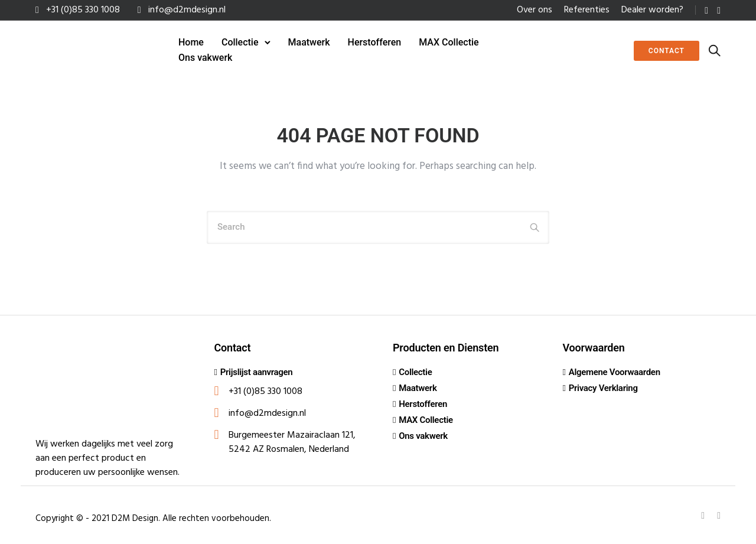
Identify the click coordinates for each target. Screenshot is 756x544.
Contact (667, 51)
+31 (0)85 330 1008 (83, 10)
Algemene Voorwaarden (615, 372)
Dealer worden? (652, 10)
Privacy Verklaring (603, 388)
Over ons (535, 10)
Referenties (587, 10)
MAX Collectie (449, 42)
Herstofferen (375, 42)
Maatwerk (309, 42)
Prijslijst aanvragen (257, 372)
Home (191, 42)
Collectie (240, 42)
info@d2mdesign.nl (187, 10)
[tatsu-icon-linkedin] (706, 10)
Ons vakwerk (205, 58)
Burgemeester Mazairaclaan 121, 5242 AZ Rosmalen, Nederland (292, 442)
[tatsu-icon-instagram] (719, 10)
